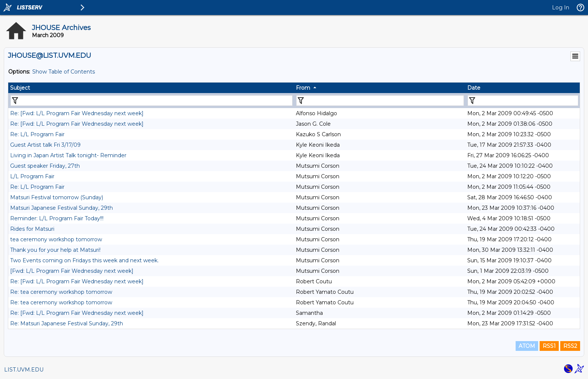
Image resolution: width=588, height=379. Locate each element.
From (303, 88)
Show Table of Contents (64, 72)
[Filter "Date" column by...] (523, 101)
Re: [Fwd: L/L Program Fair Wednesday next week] (77, 113)
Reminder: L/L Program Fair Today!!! (57, 218)
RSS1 (549, 346)
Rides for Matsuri (32, 229)
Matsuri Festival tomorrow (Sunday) (57, 197)
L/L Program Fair (32, 176)
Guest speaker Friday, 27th (45, 166)
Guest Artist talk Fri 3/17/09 (45, 145)
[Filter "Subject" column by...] (151, 101)
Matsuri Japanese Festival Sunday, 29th (61, 208)
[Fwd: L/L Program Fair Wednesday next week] (72, 271)
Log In (561, 8)
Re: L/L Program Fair (37, 134)
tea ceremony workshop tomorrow (56, 239)
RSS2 (570, 346)
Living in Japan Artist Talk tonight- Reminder (68, 155)
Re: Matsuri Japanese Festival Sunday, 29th (67, 323)
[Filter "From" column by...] (380, 101)
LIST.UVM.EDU (24, 370)
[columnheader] (151, 88)
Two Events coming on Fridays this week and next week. (84, 260)
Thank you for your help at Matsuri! (55, 250)
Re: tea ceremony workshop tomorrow (61, 292)
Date (474, 88)
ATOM (527, 346)
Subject (20, 88)
